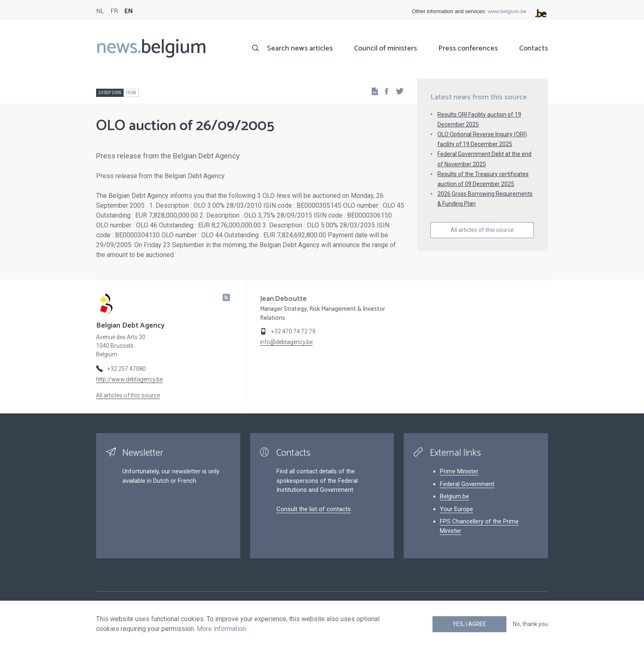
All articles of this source (482, 230)
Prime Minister (459, 471)
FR (114, 11)
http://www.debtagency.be (129, 379)
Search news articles (300, 48)
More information (221, 629)
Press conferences (468, 48)
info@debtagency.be (286, 342)
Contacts (534, 48)
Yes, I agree (469, 624)
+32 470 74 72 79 (293, 331)
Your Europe (457, 509)
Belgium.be (454, 496)
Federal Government (467, 484)
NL (100, 11)
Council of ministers (385, 48)
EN (129, 11)
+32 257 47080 (126, 369)
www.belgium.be (507, 11)
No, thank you (530, 624)
